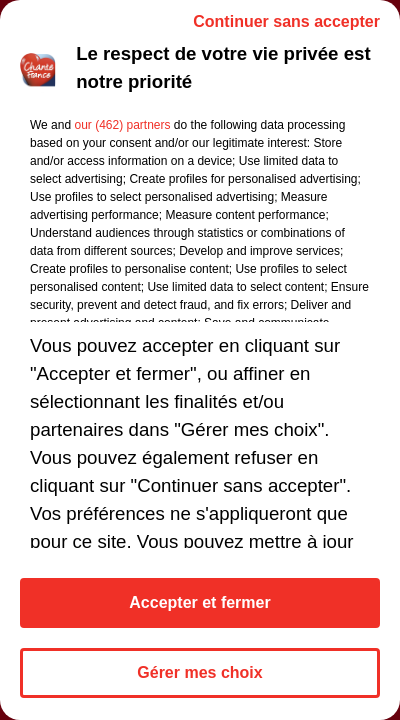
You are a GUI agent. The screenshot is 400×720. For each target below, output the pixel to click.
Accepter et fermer (199, 602)
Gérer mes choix (199, 672)
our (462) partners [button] (122, 125)
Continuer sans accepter (286, 21)
